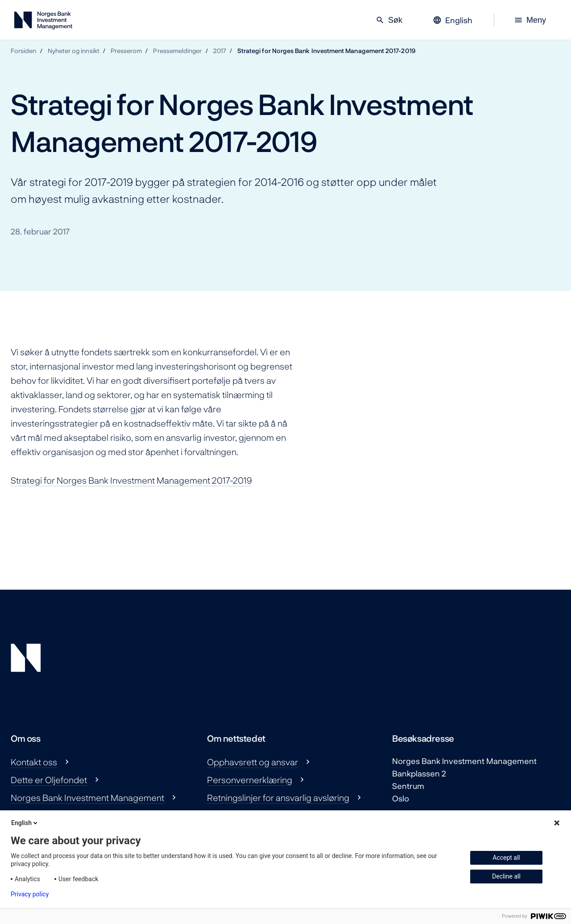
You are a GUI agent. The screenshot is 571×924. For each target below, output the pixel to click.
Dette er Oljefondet (49, 780)
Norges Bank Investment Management (87, 797)
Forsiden (24, 51)
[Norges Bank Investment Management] (43, 22)
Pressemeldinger (177, 51)
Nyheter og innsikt (74, 51)
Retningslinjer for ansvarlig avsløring (278, 797)
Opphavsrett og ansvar (252, 762)
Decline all (506, 876)
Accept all (506, 858)
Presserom (126, 51)
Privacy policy (30, 894)
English (25, 823)
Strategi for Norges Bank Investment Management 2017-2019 (327, 51)
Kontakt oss (34, 762)
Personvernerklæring (250, 780)
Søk (389, 20)
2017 (220, 51)
